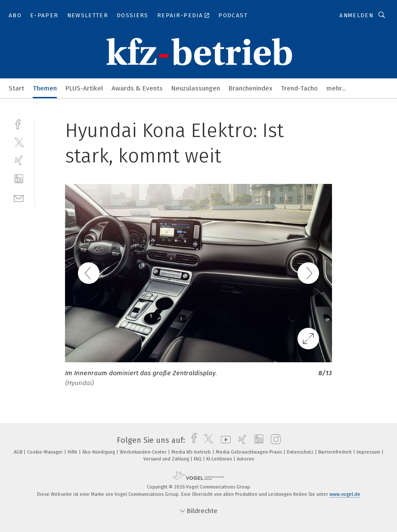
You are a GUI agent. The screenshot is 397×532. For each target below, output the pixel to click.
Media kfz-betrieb (192, 452)
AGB (19, 452)
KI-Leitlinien (220, 459)
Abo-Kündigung (99, 452)
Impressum (369, 452)
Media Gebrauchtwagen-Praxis (250, 452)
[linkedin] (19, 179)
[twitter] (19, 142)
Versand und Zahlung (167, 459)
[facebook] (19, 123)
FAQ (198, 459)
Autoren (245, 459)
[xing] (19, 160)
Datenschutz (301, 452)
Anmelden (356, 15)
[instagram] (274, 440)
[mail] (19, 198)
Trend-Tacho (299, 88)
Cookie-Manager (46, 452)
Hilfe (73, 452)
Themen (45, 88)
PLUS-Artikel (84, 88)
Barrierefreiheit (336, 452)
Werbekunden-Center (144, 452)
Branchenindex (250, 88)
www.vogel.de (345, 494)
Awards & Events (137, 88)
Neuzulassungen (196, 88)
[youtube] (224, 440)
